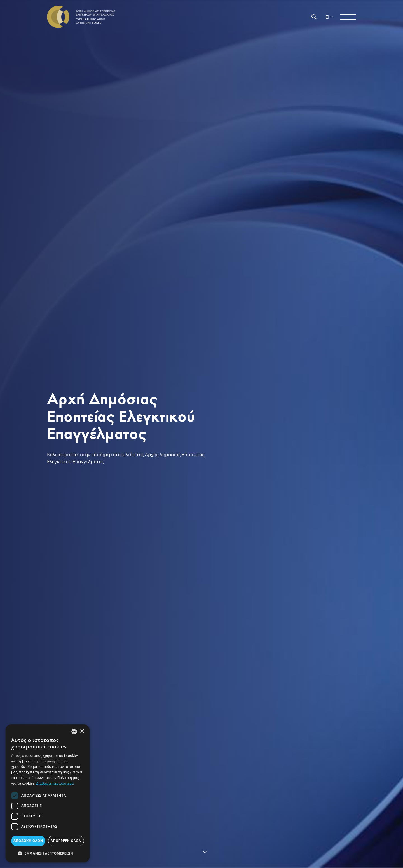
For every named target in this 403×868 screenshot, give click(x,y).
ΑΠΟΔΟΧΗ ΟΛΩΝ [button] (28, 841)
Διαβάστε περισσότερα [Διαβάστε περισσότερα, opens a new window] (55, 783)
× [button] (82, 731)
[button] (48, 853)
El (330, 17)
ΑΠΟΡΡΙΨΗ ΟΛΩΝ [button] (66, 841)
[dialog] (48, 793)
